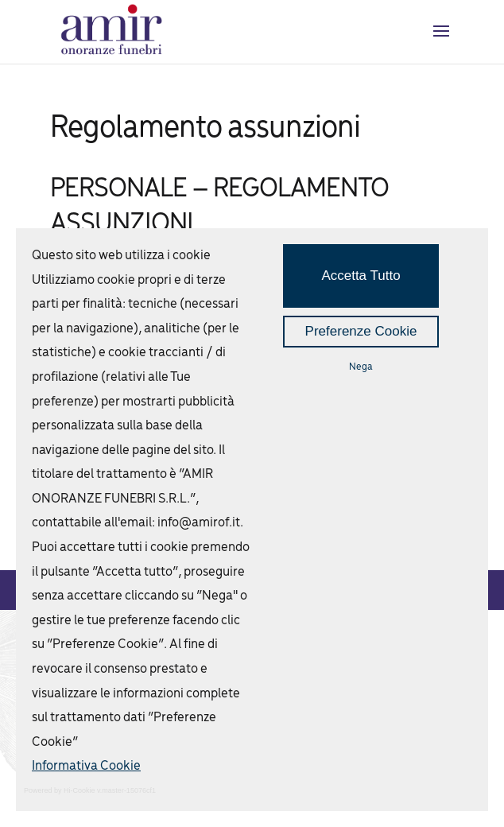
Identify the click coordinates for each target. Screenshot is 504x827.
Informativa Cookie (86, 766)
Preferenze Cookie (361, 331)
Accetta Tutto (361, 276)
